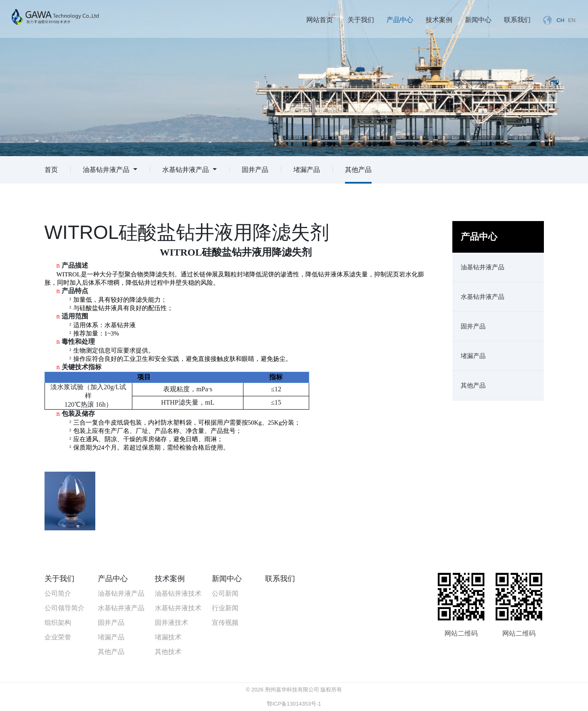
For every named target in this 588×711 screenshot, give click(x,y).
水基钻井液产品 (190, 170)
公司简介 (58, 593)
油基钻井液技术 (178, 593)
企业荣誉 (58, 637)
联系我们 (517, 20)
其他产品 (358, 170)
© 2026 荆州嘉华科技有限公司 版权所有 (294, 690)
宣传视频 (225, 623)
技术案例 (439, 20)
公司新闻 (225, 593)
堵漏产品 (307, 170)
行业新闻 (225, 608)
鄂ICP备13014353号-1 (294, 704)
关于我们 (361, 20)
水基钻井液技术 (178, 608)
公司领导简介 (65, 608)
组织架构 (58, 623)
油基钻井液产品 (110, 170)
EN (572, 20)
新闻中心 (478, 20)
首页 (51, 170)
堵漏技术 (168, 637)
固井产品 (255, 170)
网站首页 (320, 20)
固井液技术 (171, 623)
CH (560, 20)
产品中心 (400, 20)
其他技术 (168, 652)
